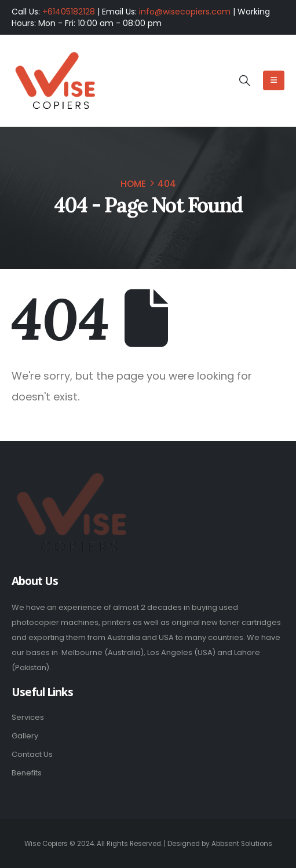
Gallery (25, 736)
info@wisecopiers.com (185, 12)
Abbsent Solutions (242, 844)
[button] (244, 81)
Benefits (27, 773)
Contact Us (32, 754)
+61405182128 (69, 12)
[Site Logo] (55, 81)
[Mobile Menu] (274, 80)
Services (28, 717)
